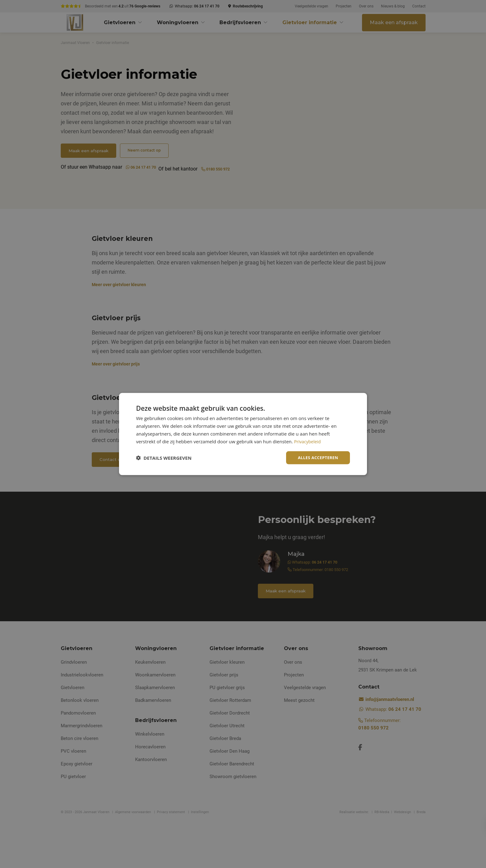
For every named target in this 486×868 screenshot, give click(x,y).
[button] (164, 458)
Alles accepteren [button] (316, 457)
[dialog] (243, 434)
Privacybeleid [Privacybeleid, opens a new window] (308, 441)
